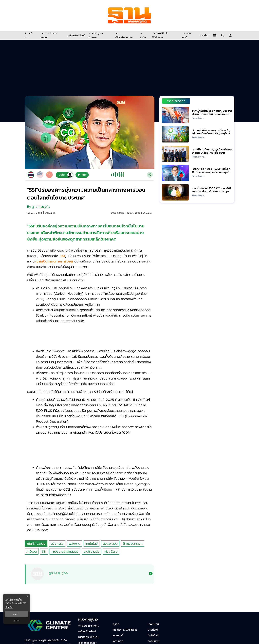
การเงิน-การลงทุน (89, 626)
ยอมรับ (17, 614)
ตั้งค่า (17, 621)
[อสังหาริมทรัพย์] (76, 35)
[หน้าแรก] (30, 35)
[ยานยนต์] (189, 35)
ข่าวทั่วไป (153, 630)
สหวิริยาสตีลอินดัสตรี (65, 552)
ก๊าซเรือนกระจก (133, 544)
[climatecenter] (125, 35)
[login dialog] (230, 35)
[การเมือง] (204, 35)
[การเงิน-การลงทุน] (52, 35)
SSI (44, 552)
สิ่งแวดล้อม (110, 544)
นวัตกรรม (57, 544)
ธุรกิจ (116, 624)
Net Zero (111, 552)
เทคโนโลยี (92, 544)
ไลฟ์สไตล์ (153, 635)
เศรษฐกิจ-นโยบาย (89, 637)
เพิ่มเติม (9, 607)
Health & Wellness (125, 630)
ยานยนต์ (118, 635)
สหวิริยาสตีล (92, 552)
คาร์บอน (32, 552)
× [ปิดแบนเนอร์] (27, 596)
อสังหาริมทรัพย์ (87, 631)
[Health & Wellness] (165, 35)
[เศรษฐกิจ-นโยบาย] (100, 35)
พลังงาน (74, 544)
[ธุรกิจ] (144, 35)
